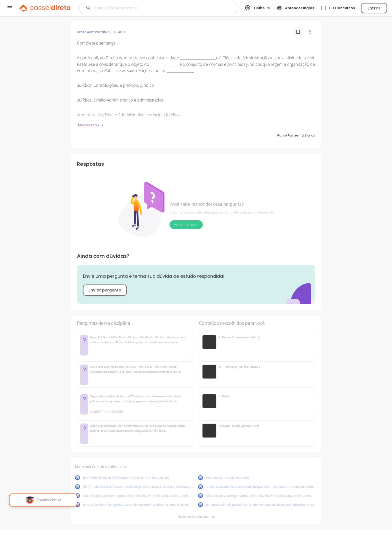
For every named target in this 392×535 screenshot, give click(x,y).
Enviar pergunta (105, 290)
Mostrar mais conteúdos (196, 517)
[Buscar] (150, 8)
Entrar (374, 8)
